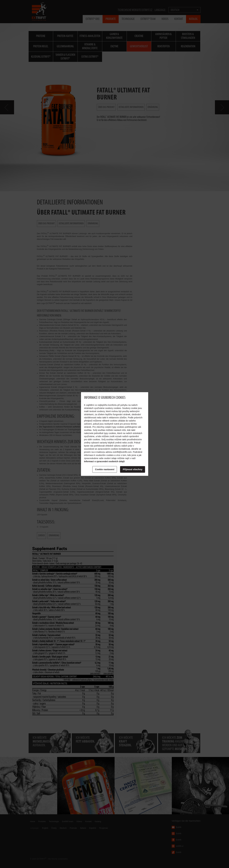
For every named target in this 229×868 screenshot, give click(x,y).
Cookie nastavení (105, 469)
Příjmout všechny (132, 469)
